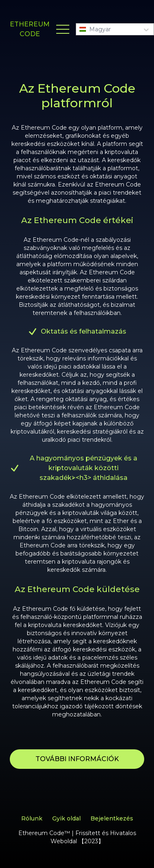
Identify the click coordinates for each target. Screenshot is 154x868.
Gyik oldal (66, 818)
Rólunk (32, 818)
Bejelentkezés (112, 818)
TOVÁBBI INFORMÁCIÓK (77, 759)
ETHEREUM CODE (30, 29)
